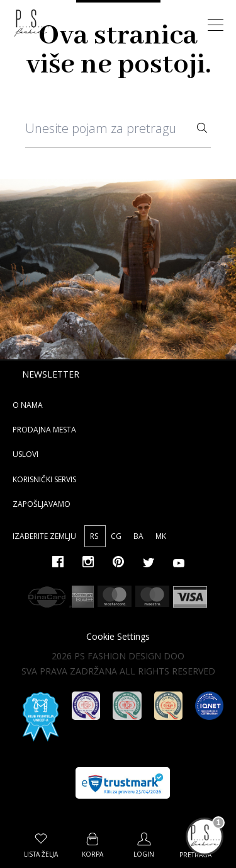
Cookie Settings (118, 636)
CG (117, 536)
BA (139, 536)
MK (161, 536)
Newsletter (51, 374)
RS (95, 536)
